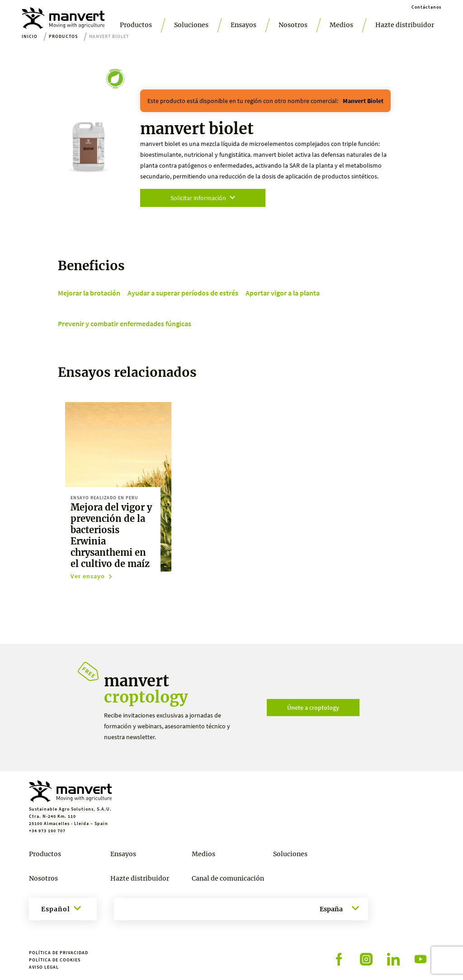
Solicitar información (203, 198)
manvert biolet (363, 101)
